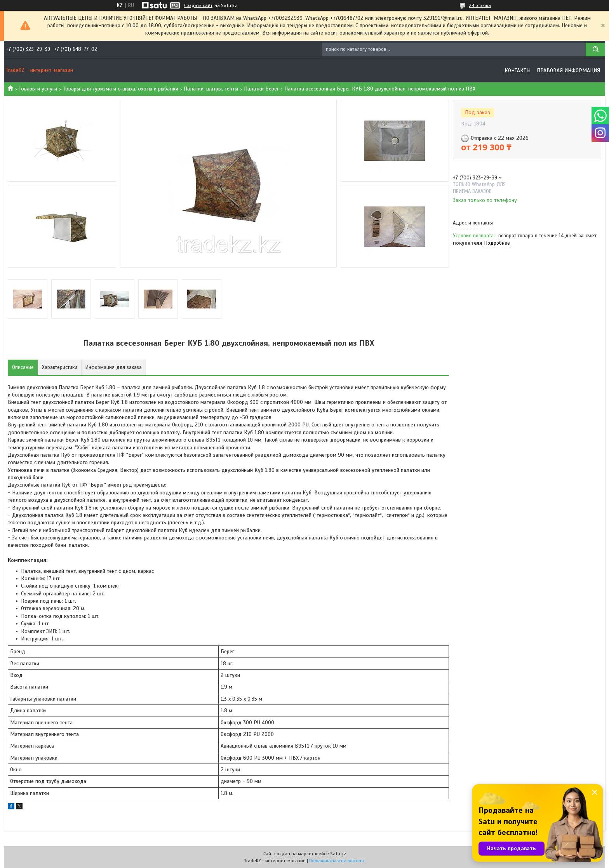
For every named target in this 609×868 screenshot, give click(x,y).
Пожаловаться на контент (337, 861)
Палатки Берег (261, 89)
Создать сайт (198, 5)
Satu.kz (338, 854)
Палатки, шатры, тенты (211, 89)
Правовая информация (568, 70)
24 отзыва (480, 5)
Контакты (518, 70)
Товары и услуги (38, 89)
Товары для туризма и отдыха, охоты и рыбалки (121, 89)
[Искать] (595, 50)
